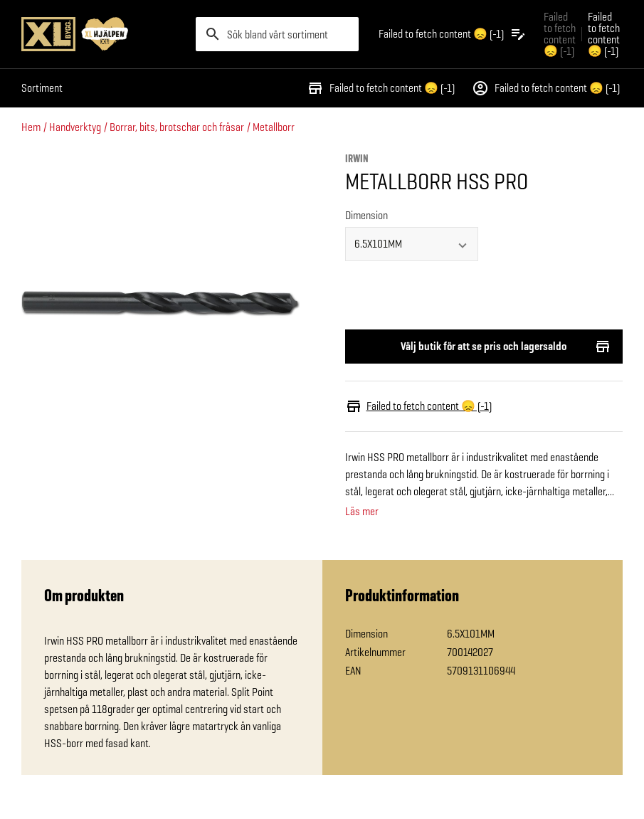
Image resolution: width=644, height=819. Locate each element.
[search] (277, 34)
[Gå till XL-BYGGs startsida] (103, 34)
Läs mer (362, 512)
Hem (31, 127)
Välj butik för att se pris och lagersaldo (484, 347)
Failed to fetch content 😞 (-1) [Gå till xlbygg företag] (560, 34)
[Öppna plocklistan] (453, 34)
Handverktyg (75, 127)
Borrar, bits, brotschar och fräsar (177, 127)
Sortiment (42, 88)
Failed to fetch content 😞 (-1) (381, 88)
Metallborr (274, 127)
